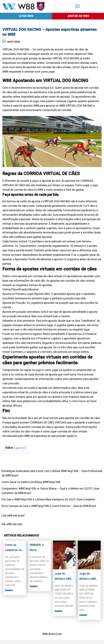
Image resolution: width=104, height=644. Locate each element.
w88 (9, 524)
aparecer (20, 448)
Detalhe (9, 590)
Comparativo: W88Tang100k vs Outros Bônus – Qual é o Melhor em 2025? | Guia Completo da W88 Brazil (50, 491)
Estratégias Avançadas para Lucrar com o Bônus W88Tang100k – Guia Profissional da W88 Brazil (52, 473)
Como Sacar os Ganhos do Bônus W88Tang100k (31, 482)
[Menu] (77, 6)
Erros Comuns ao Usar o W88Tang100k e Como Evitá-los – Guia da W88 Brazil (49, 506)
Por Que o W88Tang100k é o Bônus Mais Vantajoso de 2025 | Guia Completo (48, 499)
